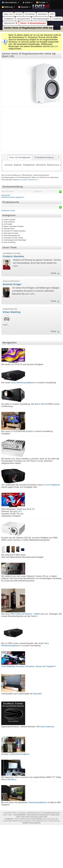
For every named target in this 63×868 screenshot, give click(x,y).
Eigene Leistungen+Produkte (14, 226)
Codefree (57, 19)
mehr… (16, 266)
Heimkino (42, 14)
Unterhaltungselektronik (12, 235)
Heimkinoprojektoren (38, 802)
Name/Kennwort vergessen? (13, 197)
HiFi (52, 14)
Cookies (39, 819)
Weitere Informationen (31, 823)
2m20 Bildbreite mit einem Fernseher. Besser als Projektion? (29, 666)
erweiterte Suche (8, 211)
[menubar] (31, 5)
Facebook (9, 819)
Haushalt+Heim (9, 229)
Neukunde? (6, 195)
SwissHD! (37, 694)
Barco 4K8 (40, 404)
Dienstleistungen (41, 19)
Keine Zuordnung (10, 242)
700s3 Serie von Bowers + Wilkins (25, 614)
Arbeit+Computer (9, 220)
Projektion (9, 19)
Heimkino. (12, 779)
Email (53, 273)
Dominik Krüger (12, 284)
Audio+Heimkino (9, 222)
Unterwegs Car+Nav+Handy (13, 238)
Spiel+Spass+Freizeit (11, 233)
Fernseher (30, 14)
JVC (3, 485)
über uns (8, 14)
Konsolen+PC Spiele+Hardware (15, 231)
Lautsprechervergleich (19, 754)
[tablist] (31, 163)
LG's (20, 511)
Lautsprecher (23, 19)
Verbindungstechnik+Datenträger (15, 240)
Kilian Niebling (12, 312)
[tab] (20, 157)
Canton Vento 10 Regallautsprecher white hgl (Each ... (33, 28)
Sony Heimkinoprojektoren (23, 383)
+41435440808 (19, 815)
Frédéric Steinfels (14, 256)
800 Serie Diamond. (45, 727)
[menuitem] (10, 2)
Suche (19, 14)
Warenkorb (11, 23)
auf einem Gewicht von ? (29, 180)
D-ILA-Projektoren (52, 485)
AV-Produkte (8, 224)
